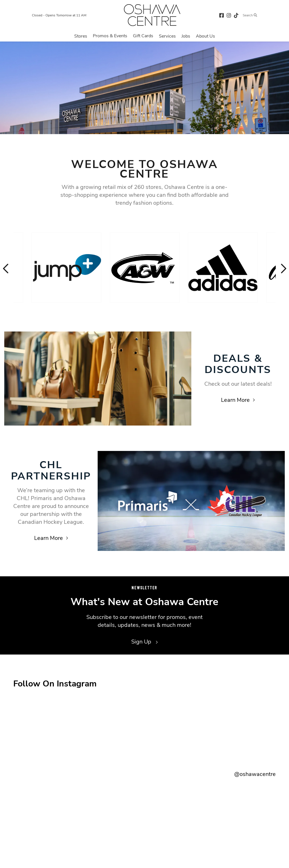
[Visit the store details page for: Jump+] (66, 268)
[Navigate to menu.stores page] (81, 36)
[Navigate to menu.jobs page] (186, 36)
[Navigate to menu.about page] (205, 36)
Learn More (238, 400)
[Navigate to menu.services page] (167, 36)
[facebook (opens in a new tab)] (222, 15)
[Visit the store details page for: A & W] (145, 268)
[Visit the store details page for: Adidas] (223, 268)
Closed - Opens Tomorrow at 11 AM (59, 15)
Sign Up (144, 642)
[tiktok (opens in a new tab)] (236, 15)
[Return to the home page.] (152, 15)
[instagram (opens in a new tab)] (229, 15)
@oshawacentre (255, 774)
